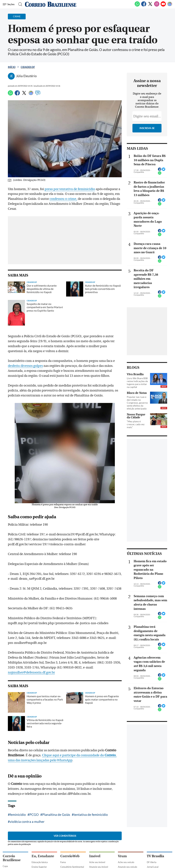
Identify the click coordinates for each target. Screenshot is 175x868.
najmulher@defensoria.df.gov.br (31, 672)
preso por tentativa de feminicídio (70, 189)
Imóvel (95, 856)
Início (12, 67)
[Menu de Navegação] (9, 4)
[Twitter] (150, 6)
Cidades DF (28, 67)
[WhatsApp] (137, 6)
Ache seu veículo (126, 862)
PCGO (34, 815)
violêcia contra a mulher (27, 822)
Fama (63, 862)
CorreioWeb (70, 856)
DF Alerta (152, 862)
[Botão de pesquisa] (19, 4)
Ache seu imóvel (97, 862)
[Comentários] (38, 94)
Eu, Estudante (43, 856)
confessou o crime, (63, 199)
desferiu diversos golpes (25, 366)
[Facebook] (144, 6)
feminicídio (18, 815)
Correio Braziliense (12, 858)
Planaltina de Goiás (56, 815)
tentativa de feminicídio (91, 815)
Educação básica (40, 862)
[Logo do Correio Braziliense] (51, 4)
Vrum (122, 856)
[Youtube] (163, 6)
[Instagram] (157, 6)
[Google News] (170, 6)
